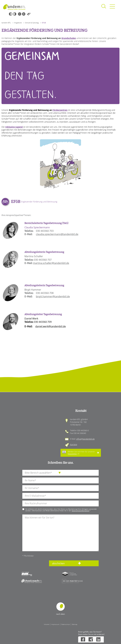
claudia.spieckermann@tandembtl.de (57, 234)
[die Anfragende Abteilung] (61, 473)
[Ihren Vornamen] (61, 488)
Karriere (74, 444)
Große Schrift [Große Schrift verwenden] (24, 14)
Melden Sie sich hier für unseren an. (81, 453)
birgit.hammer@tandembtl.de (53, 296)
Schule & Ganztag (32, 23)
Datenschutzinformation (80, 511)
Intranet (47, 624)
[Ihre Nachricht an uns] (61, 533)
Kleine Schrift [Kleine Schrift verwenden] (20, 14)
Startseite (14, 7)
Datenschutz (66, 624)
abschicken (58, 563)
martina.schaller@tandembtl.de (51, 263)
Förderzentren (60, 110)
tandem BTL (6, 23)
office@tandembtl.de (85, 439)
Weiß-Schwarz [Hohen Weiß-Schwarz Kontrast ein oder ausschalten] (15, 14)
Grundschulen (69, 38)
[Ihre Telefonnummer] (61, 503)
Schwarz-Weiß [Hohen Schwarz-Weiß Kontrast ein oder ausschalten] (11, 14)
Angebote (18, 23)
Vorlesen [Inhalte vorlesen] (29, 14)
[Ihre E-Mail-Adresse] (61, 496)
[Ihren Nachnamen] (61, 480)
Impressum (55, 624)
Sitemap (75, 624)
